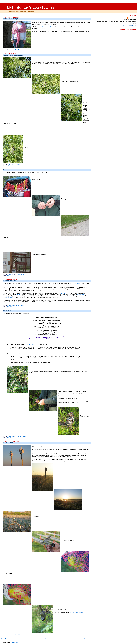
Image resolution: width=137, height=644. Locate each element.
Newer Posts (5, 639)
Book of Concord (66, 293)
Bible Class (7, 311)
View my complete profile (129, 25)
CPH (39, 344)
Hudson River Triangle (11, 19)
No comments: (24, 165)
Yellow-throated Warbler (77, 612)
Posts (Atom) (14, 642)
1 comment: (23, 49)
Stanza (18, 295)
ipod (11, 307)
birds (8, 166)
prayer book (9, 297)
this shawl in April (46, 27)
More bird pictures (9, 170)
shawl (8, 50)
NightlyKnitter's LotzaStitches (31, 7)
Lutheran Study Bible (10, 281)
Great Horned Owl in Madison (13, 55)
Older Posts (88, 639)
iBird (5, 296)
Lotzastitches (132, 18)
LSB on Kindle (78, 283)
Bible (8, 307)
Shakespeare (81, 295)
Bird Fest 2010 (8, 443)
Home (46, 639)
